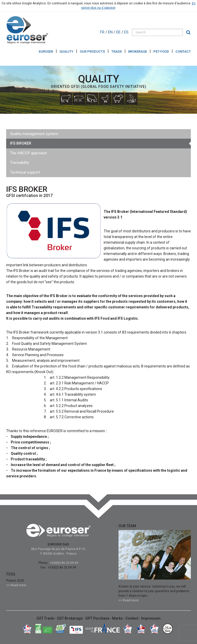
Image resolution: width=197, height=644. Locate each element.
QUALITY (67, 51)
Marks (118, 618)
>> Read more (16, 585)
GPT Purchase (98, 618)
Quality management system (34, 134)
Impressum (151, 618)
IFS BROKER (21, 143)
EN (111, 32)
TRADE (117, 51)
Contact (183, 51)
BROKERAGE (138, 51)
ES (127, 32)
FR (103, 32)
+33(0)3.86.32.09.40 (64, 563)
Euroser (46, 51)
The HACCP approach (28, 153)
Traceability (19, 163)
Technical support (25, 172)
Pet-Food (162, 51)
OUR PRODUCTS (93, 51)
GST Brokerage (70, 618)
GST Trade (46, 618)
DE (119, 32)
